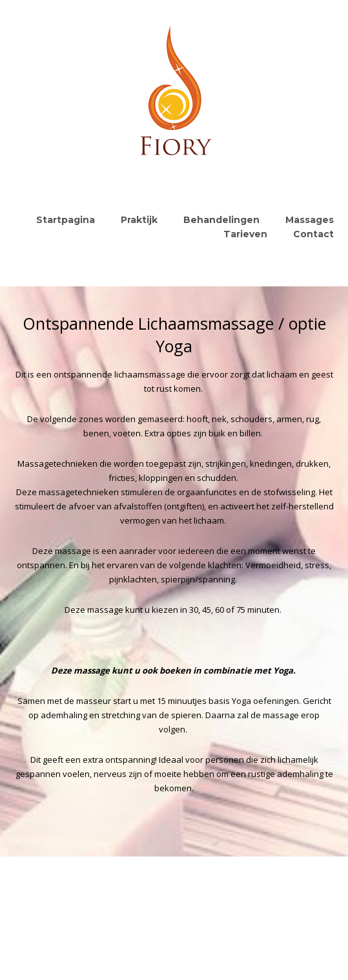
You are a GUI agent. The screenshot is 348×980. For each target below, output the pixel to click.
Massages (310, 220)
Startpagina (66, 220)
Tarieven (245, 234)
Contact (313, 234)
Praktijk (139, 220)
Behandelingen (221, 220)
